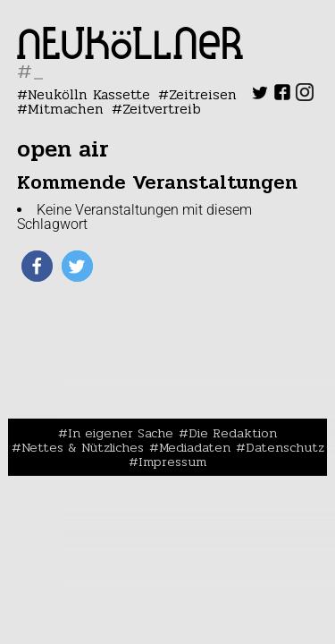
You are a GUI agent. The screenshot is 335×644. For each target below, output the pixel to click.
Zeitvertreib (162, 109)
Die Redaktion (233, 433)
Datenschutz (285, 447)
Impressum (172, 462)
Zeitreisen (203, 94)
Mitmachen (66, 109)
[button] (37, 266)
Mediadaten (195, 447)
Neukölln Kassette (89, 94)
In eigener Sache (121, 433)
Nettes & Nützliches (83, 447)
